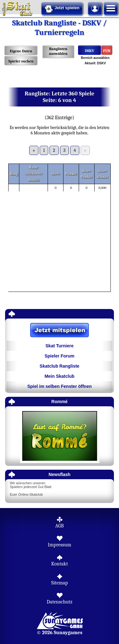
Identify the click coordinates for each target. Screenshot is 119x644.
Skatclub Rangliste (60, 366)
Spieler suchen (21, 61)
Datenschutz (60, 602)
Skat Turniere (59, 346)
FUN (107, 51)
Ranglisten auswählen (58, 51)
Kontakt (60, 564)
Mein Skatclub (59, 376)
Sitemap (60, 583)
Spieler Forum (59, 356)
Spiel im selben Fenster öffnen (60, 386)
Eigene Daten (21, 51)
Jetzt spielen (62, 9)
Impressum (59, 545)
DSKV (89, 51)
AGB (60, 526)
